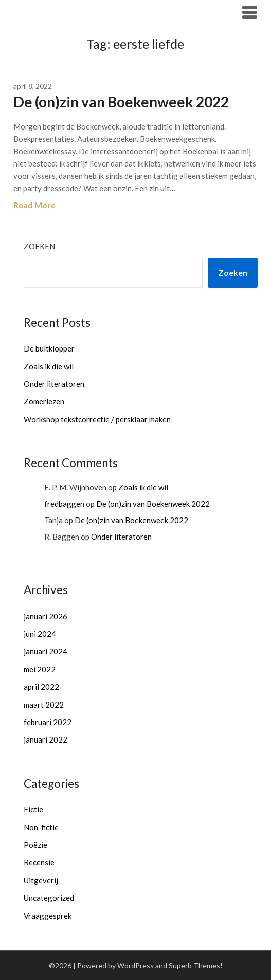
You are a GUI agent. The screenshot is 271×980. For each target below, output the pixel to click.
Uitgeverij (41, 880)
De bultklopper (49, 348)
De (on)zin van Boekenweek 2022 (121, 102)
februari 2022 (48, 722)
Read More (34, 205)
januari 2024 (46, 651)
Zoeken (39, 246)
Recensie (39, 862)
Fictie (33, 809)
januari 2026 (46, 616)
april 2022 (41, 687)
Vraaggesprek (48, 916)
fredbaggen (64, 504)
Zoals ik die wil (49, 366)
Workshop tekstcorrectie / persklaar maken (97, 419)
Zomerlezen (44, 401)
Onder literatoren (54, 384)
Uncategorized (49, 898)
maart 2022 (44, 705)
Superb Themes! (196, 965)
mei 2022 (40, 669)
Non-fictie (41, 827)
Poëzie (35, 845)
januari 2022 (46, 739)
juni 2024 (40, 634)
